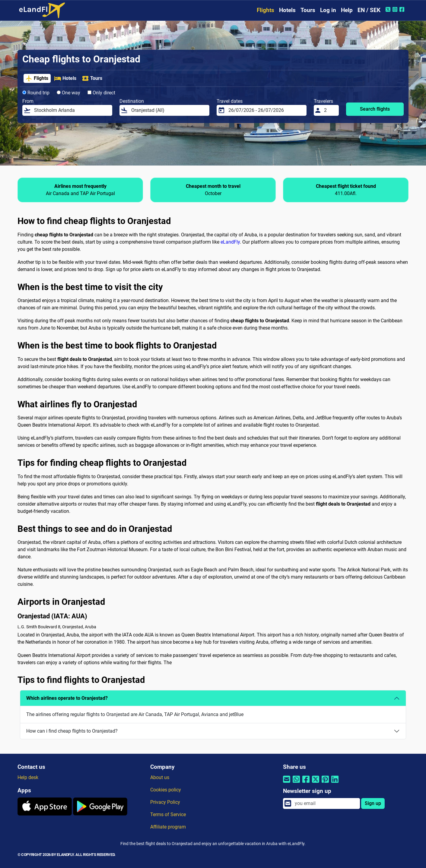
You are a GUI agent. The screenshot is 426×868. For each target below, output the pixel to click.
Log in (328, 10)
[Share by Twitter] (316, 783)
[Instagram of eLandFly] (396, 9)
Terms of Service (168, 814)
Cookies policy (166, 790)
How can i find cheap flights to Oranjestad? (72, 731)
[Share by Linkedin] (335, 783)
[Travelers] (330, 110)
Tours (308, 10)
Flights (265, 10)
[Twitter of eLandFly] (389, 9)
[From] (71, 110)
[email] (326, 803)
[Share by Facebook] (306, 783)
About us (160, 777)
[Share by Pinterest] (325, 783)
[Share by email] (287, 783)
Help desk (28, 777)
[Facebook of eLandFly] (403, 9)
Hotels (287, 10)
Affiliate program (168, 827)
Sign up (373, 803)
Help (347, 10)
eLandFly (230, 242)
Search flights (375, 109)
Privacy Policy (165, 802)
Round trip (36, 93)
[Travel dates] (266, 110)
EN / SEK (369, 10)
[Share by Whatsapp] (296, 783)
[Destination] (168, 110)
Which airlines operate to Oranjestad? (67, 698)
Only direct (101, 93)
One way (68, 93)
